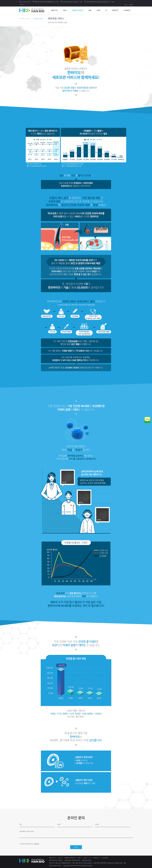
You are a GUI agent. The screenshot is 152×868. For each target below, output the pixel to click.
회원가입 (131, 5)
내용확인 (36, 844)
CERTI (85, 858)
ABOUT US (54, 10)
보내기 (76, 847)
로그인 (126, 5)
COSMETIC (127, 10)
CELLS (65, 10)
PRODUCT (115, 10)
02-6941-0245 (26, 2)
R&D (90, 10)
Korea (22, 5)
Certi (98, 10)
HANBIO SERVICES (78, 10)
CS (106, 10)
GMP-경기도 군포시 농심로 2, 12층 (72, 2)
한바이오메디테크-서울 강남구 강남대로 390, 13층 (100, 2)
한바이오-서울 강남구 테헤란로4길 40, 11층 (46, 2)
